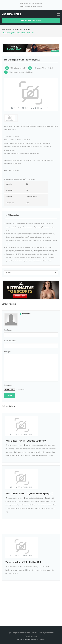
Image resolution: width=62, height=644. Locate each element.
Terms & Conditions (31, 636)
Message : (7, 352)
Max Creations (40, 640)
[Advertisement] (31, 600)
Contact (35, 633)
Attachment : (8, 385)
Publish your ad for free (31, 21)
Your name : (8, 330)
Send (10, 395)
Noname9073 (27, 314)
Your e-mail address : (11, 341)
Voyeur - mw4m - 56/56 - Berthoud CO (23, 562)
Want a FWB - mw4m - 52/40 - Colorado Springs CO (29, 494)
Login (22, 7)
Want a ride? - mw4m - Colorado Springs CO (26, 441)
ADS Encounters (11, 15)
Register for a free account (33, 7)
